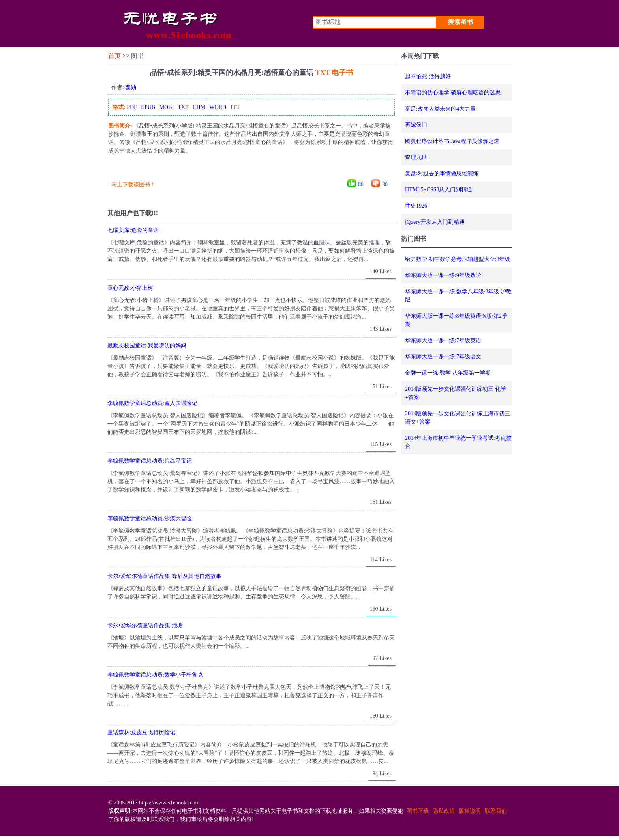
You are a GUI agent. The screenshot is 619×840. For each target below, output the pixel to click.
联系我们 (496, 811)
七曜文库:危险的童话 (133, 230)
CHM (199, 107)
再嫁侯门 (416, 125)
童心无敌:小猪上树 (130, 288)
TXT (183, 107)
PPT (235, 107)
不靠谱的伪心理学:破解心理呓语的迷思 (453, 93)
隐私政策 (444, 811)
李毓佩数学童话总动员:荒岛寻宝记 (150, 461)
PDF (132, 107)
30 (385, 185)
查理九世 (416, 157)
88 (361, 185)
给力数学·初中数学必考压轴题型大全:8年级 (458, 259)
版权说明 (470, 811)
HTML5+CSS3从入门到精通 (439, 190)
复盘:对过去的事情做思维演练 (442, 173)
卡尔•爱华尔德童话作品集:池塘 (145, 625)
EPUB (148, 107)
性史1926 (416, 206)
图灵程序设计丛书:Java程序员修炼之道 (452, 141)
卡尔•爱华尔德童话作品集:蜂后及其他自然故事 (164, 576)
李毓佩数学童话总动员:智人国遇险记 (152, 403)
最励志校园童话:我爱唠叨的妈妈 (147, 346)
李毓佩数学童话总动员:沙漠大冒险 (150, 518)
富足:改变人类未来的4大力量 (440, 109)
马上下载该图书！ (133, 185)
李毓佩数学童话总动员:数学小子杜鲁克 (155, 675)
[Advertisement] (251, 170)
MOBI (167, 107)
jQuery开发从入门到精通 (435, 222)
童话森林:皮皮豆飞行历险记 (141, 732)
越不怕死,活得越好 (428, 76)
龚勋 (131, 87)
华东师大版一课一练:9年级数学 (443, 275)
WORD (218, 107)
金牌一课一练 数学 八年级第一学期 (448, 373)
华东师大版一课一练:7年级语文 (443, 357)
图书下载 (418, 811)
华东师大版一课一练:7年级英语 (443, 340)
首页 (114, 56)
